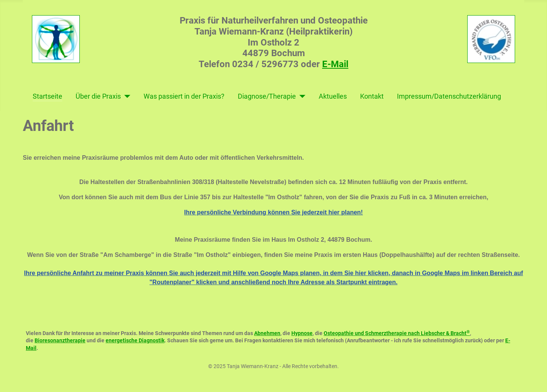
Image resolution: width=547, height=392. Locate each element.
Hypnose (302, 333)
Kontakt (372, 96)
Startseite (47, 96)
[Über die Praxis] (126, 96)
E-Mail (335, 64)
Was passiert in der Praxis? (184, 96)
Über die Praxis (98, 96)
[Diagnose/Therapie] (301, 96)
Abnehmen (267, 333)
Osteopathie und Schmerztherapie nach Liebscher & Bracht (397, 333)
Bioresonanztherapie (60, 340)
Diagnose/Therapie (267, 96)
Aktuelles (333, 96)
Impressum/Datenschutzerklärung (449, 96)
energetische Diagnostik (135, 340)
